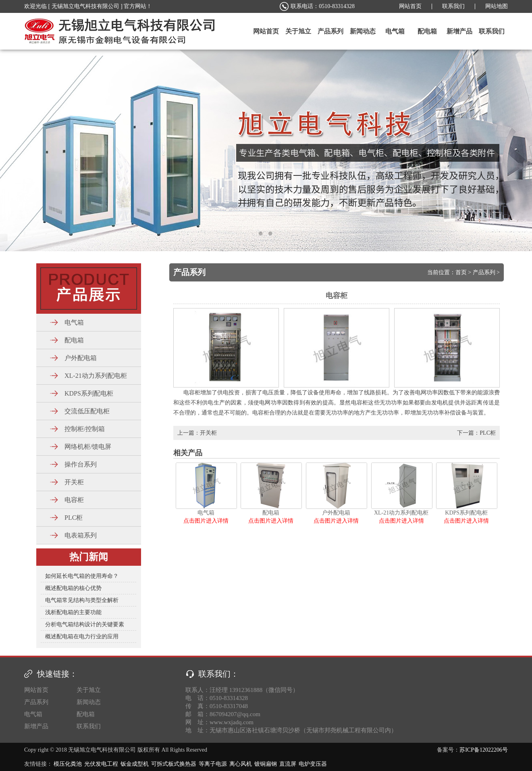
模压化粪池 (68, 764)
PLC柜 (488, 433)
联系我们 (453, 6)
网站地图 (497, 6)
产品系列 (484, 272)
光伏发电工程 (101, 764)
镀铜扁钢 (266, 764)
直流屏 (288, 764)
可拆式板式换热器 (174, 764)
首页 (461, 272)
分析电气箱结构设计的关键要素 (85, 624)
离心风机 (241, 764)
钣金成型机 (135, 764)
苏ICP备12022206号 (484, 750)
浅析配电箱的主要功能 (73, 612)
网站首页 (410, 6)
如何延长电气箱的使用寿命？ (82, 576)
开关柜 (208, 433)
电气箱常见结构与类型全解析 (82, 600)
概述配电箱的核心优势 (73, 588)
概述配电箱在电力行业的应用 (82, 637)
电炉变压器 (313, 764)
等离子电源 (213, 764)
